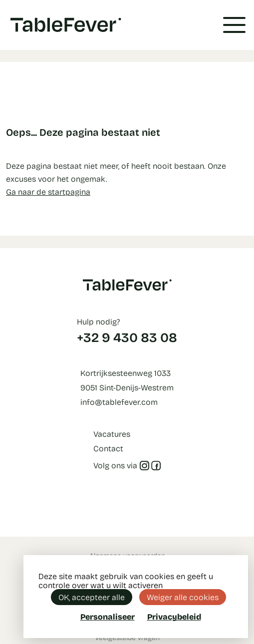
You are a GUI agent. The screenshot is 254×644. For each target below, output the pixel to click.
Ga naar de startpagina (48, 191)
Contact (108, 448)
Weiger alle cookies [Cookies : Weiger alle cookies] (183, 597)
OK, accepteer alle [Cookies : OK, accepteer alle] (92, 597)
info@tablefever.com (119, 402)
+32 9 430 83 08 (127, 337)
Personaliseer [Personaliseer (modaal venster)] (108, 616)
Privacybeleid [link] (174, 617)
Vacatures (112, 434)
